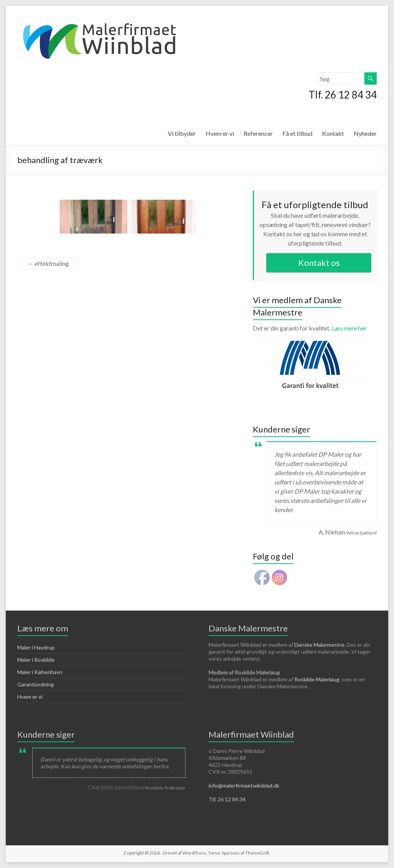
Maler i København (40, 672)
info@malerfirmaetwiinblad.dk (244, 785)
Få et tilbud (297, 133)
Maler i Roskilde (36, 660)
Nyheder (365, 133)
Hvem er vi (220, 133)
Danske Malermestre (319, 645)
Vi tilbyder (182, 133)
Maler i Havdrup (36, 647)
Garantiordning (36, 684)
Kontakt (333, 133)
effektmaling (48, 263)
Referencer (258, 133)
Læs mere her (311, 332)
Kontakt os (319, 263)
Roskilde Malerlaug (317, 679)
